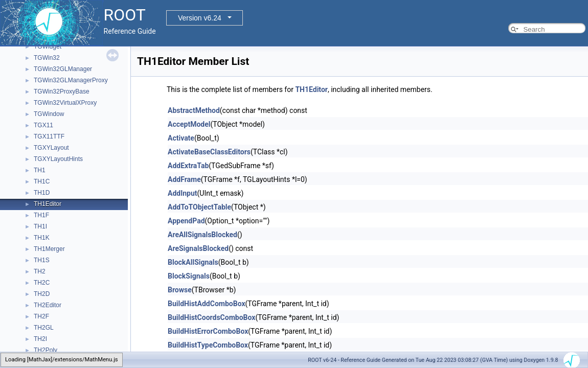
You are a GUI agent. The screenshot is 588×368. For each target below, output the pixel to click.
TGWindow (49, 114)
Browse (180, 290)
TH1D (42, 193)
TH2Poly (46, 350)
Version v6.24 (200, 18)
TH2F (41, 316)
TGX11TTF (49, 136)
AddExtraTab (188, 166)
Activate (181, 138)
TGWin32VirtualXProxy (65, 103)
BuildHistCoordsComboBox (211, 317)
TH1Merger (49, 249)
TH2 (40, 271)
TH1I (40, 226)
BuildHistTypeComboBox (208, 345)
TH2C (42, 283)
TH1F (41, 215)
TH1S (42, 260)
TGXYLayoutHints (58, 159)
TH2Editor (48, 305)
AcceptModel (189, 124)
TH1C (42, 181)
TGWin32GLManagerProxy (71, 80)
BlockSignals (189, 276)
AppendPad (186, 221)
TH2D (42, 294)
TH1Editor (48, 204)
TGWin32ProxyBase (62, 91)
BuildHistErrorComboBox (208, 331)
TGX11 (43, 125)
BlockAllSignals (193, 262)
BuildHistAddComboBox (207, 304)
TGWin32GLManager (63, 69)
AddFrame (184, 179)
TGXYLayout (51, 148)
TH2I (40, 339)
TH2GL (44, 328)
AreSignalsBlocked (198, 248)
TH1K (42, 238)
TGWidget (48, 47)
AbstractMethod (194, 110)
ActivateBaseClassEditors (209, 152)
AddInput (183, 193)
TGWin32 (47, 58)
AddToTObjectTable (199, 207)
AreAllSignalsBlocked (202, 235)
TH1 (40, 170)
